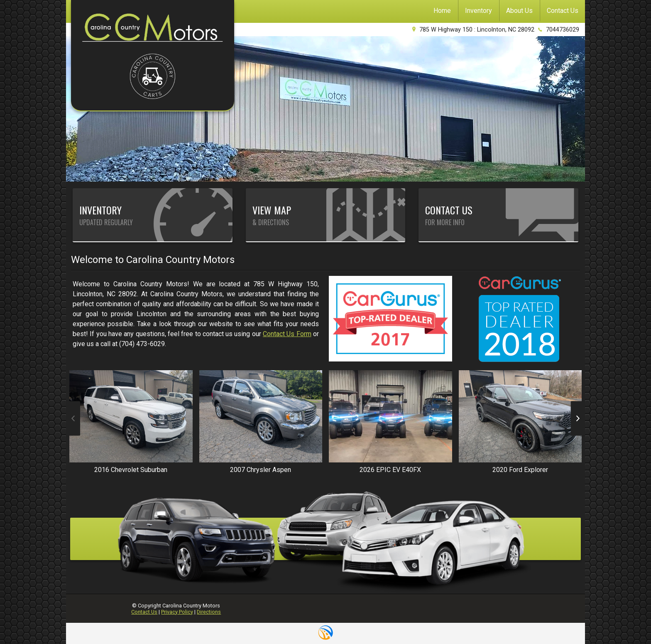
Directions (209, 612)
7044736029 (563, 30)
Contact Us (144, 612)
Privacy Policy (177, 612)
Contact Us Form (287, 334)
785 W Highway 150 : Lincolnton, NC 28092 (477, 30)
